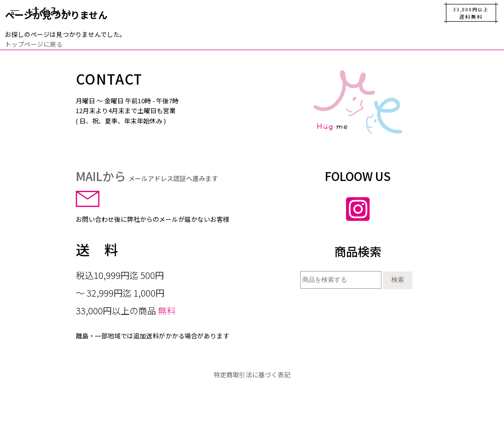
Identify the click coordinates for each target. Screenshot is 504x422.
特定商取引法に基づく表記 (252, 375)
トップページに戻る (34, 44)
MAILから (147, 176)
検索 (398, 280)
